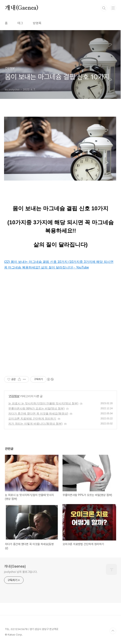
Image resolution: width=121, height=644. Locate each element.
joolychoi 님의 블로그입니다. (21, 572)
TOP (113, 631)
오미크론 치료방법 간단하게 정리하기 (32, 419)
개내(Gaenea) (22, 8)
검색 (104, 8)
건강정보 (14, 396)
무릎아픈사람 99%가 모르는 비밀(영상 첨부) (36, 408)
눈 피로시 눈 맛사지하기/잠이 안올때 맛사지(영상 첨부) (43, 403)
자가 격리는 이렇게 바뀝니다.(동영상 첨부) (35, 424)
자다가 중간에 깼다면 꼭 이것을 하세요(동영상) (38, 413)
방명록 (37, 23)
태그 (20, 23)
